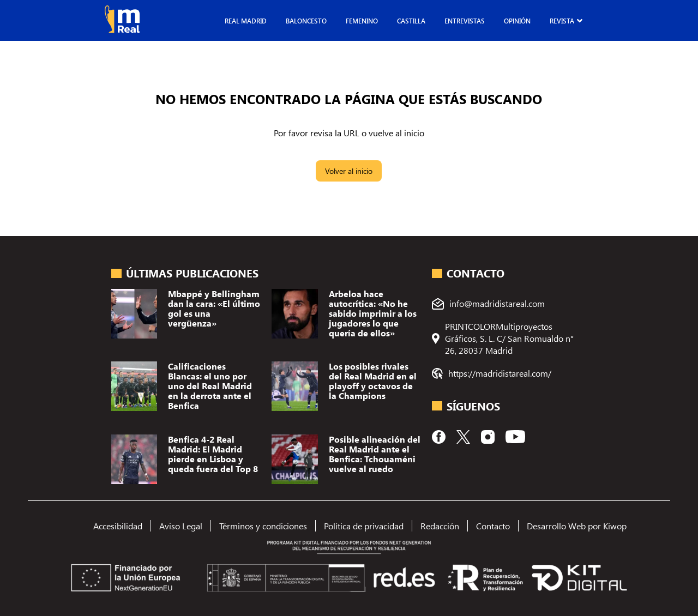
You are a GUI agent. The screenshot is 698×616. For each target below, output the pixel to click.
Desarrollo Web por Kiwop (577, 526)
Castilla (411, 21)
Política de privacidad (364, 526)
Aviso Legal (181, 526)
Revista (562, 21)
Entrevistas (465, 21)
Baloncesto (306, 21)
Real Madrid (246, 21)
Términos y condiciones (263, 526)
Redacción (440, 526)
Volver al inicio (349, 171)
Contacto (493, 526)
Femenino (362, 21)
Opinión (517, 21)
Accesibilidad (118, 526)
